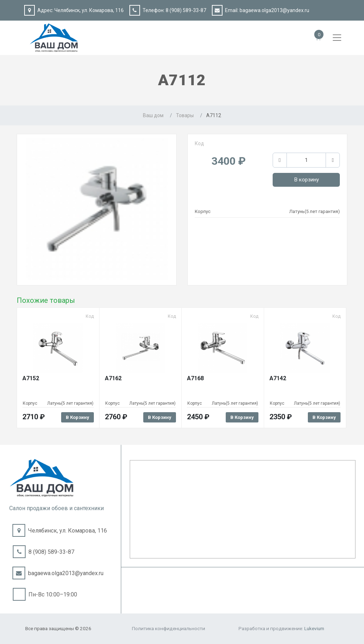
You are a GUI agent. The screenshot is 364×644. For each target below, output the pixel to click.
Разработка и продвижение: (281, 628)
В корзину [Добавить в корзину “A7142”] (324, 417)
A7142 (278, 378)
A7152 (31, 378)
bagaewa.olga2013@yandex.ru (274, 10)
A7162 (113, 378)
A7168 (195, 378)
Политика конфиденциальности (168, 628)
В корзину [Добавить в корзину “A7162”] (160, 417)
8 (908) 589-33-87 (186, 10)
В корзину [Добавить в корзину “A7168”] (242, 417)
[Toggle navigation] (337, 38)
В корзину (306, 180)
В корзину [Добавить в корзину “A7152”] (77, 417)
